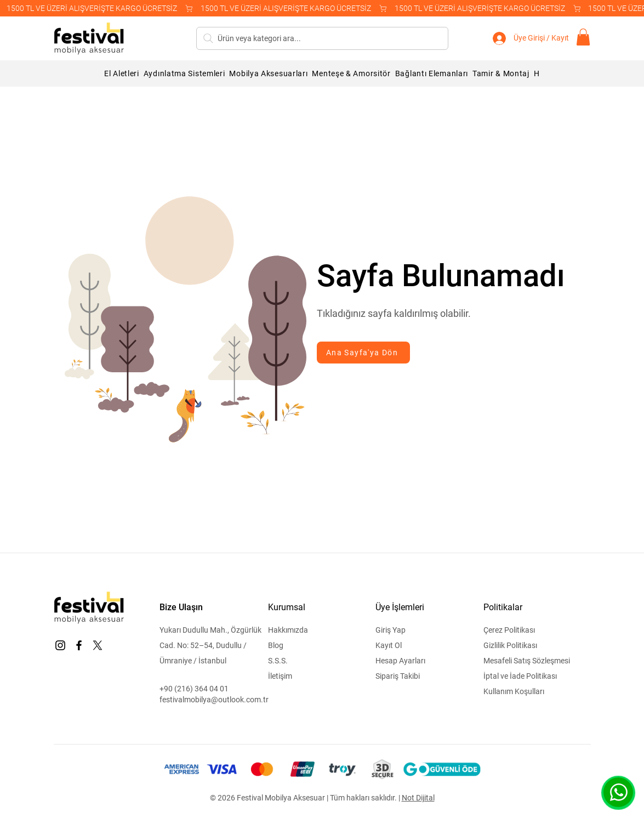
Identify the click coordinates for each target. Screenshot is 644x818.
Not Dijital (418, 798)
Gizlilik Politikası (510, 645)
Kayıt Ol (389, 645)
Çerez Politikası (509, 630)
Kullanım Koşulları (514, 691)
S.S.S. (278, 661)
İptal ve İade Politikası (520, 676)
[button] (583, 37)
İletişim (280, 676)
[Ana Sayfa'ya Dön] (363, 353)
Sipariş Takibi (398, 676)
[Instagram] (60, 645)
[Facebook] (79, 645)
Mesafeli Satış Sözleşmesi (527, 661)
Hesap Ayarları (400, 661)
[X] (98, 645)
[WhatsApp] (618, 792)
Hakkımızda (288, 630)
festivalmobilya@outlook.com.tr (214, 700)
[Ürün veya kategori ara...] (322, 38)
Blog (276, 645)
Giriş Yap (391, 630)
